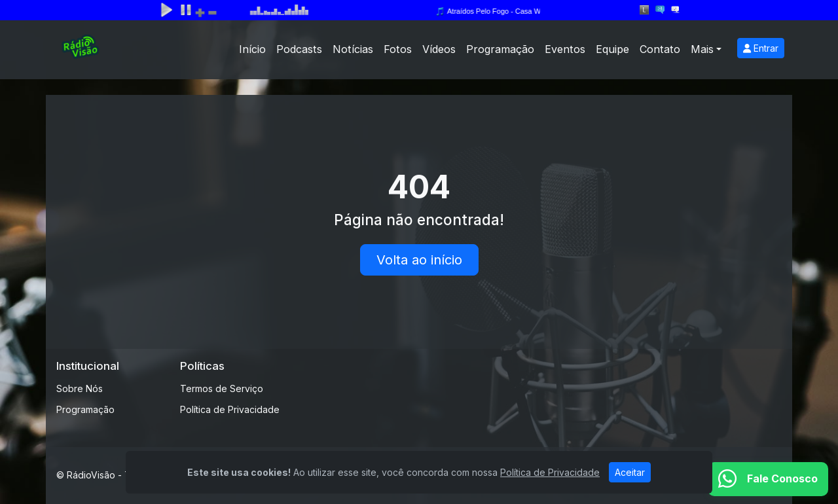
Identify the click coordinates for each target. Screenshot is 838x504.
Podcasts (299, 49)
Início (252, 49)
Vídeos (439, 49)
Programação (500, 49)
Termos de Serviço (222, 388)
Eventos (565, 49)
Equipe (612, 49)
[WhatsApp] (768, 479)
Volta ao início (419, 260)
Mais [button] (702, 49)
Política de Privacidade (230, 409)
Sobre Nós (80, 388)
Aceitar (630, 472)
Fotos (398, 49)
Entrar (761, 48)
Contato (660, 49)
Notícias (353, 49)
